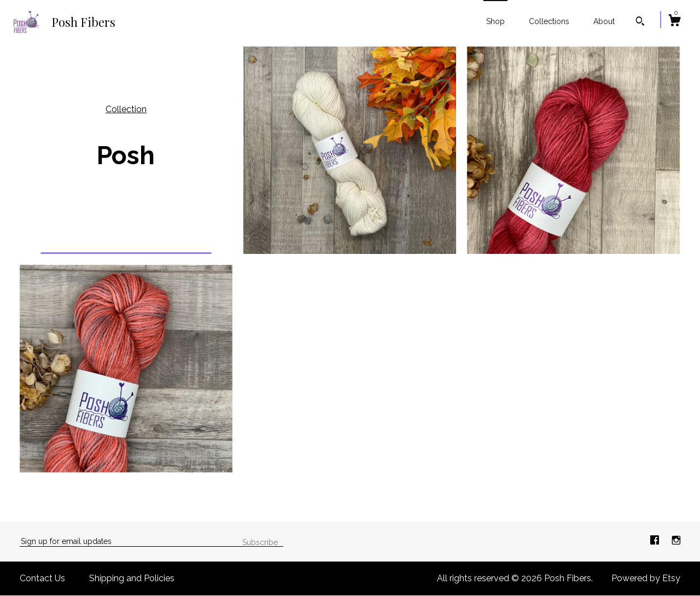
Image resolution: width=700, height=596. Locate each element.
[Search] (640, 22)
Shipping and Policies (132, 578)
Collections (549, 21)
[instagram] (676, 541)
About (604, 21)
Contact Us (42, 578)
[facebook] (656, 541)
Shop (495, 21)
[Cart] (674, 22)
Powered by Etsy (646, 578)
